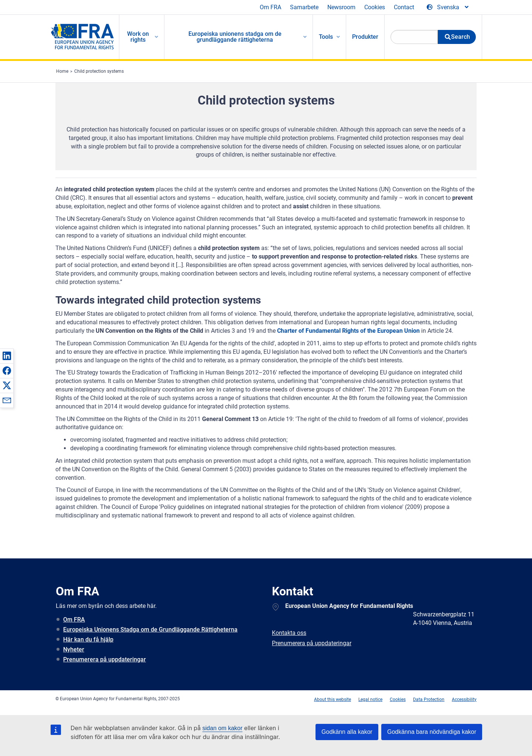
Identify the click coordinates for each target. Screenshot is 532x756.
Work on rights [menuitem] (138, 37)
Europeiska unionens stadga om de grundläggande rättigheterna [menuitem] (235, 37)
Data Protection (429, 699)
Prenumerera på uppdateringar (105, 659)
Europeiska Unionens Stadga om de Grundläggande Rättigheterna (150, 630)
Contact (404, 7)
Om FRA (270, 7)
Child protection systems (99, 71)
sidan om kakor (223, 728)
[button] (7, 356)
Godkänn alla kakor (347, 732)
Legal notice (370, 699)
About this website (332, 699)
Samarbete (304, 7)
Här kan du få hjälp (88, 639)
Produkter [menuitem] (365, 37)
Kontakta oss (289, 633)
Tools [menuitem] (326, 37)
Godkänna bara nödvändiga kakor (432, 732)
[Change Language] (448, 7)
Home (62, 71)
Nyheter (74, 649)
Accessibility (464, 699)
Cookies (375, 7)
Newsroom (341, 7)
